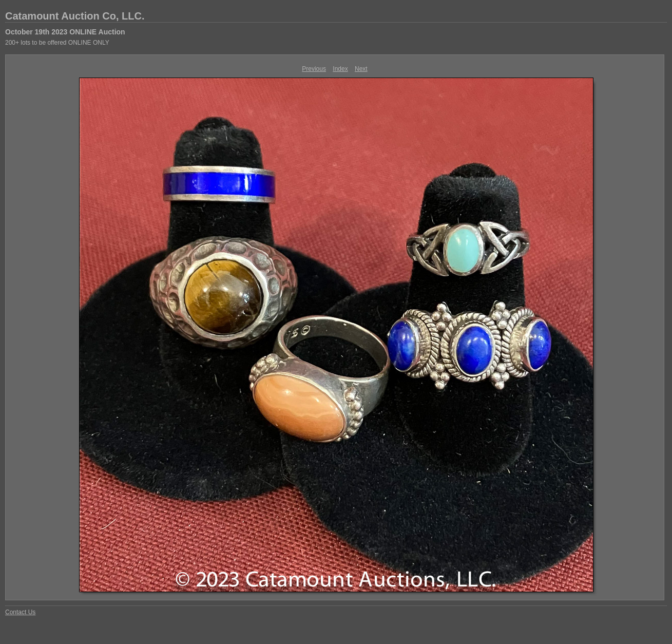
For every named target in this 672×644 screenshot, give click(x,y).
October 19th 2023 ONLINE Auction (65, 32)
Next (361, 69)
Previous (314, 69)
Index (340, 69)
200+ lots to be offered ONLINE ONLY (57, 43)
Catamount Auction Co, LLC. (75, 16)
